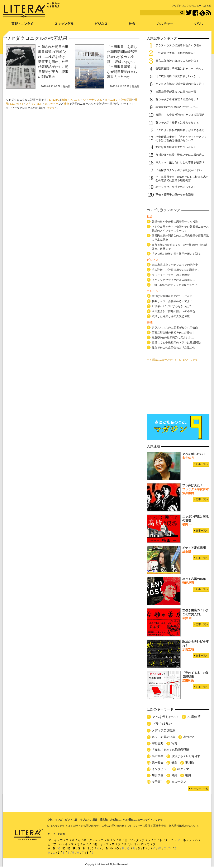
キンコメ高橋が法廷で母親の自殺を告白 (180, 84)
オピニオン (112, 100)
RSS (209, 13)
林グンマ (183, 769)
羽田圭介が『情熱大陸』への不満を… (175, 311)
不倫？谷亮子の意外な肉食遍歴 (175, 195)
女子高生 (158, 782)
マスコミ (75, 100)
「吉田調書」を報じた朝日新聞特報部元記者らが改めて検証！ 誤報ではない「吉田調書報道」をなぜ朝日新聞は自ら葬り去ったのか (122, 62)
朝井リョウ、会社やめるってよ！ (176, 187)
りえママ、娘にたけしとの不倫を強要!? (180, 162)
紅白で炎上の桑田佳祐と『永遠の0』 (174, 348)
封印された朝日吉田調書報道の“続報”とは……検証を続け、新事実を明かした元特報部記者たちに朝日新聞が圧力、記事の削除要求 (53, 62)
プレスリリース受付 (139, 826)
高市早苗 (158, 756)
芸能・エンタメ (22, 25)
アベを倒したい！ (166, 717)
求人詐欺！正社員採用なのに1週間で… (176, 270)
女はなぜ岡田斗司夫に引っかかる (176, 147)
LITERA (54, 100)
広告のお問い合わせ (113, 826)
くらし (199, 25)
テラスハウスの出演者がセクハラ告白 (179, 45)
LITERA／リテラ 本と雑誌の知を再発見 (31, 10)
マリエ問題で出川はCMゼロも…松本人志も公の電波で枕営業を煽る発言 (182, 179)
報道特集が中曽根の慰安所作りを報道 (175, 222)
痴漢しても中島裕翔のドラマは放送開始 (180, 115)
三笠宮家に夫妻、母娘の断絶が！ (176, 53)
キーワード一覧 (200, 789)
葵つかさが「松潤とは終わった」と (177, 122)
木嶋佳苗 (194, 717)
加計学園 (158, 775)
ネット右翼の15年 (164, 737)
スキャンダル (34, 104)
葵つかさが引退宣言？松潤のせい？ (177, 99)
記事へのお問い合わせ (86, 826)
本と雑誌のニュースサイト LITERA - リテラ (172, 360)
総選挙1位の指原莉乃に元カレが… (177, 107)
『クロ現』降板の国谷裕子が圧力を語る (180, 130)
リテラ (51, 108)
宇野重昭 (158, 743)
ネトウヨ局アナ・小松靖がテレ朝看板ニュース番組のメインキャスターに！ (180, 229)
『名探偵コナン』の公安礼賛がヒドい (179, 170)
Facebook (195, 13)
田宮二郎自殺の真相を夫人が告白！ (177, 61)
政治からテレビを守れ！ (187, 756)
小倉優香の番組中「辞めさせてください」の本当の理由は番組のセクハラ (181, 139)
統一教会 (158, 763)
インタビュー (161, 769)
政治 (64, 100)
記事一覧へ (202, 464)
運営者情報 (160, 826)
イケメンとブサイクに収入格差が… (173, 280)
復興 (188, 775)
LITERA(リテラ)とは (59, 826)
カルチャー (51, 104)
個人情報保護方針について (184, 826)
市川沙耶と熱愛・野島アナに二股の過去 (180, 155)
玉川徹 (190, 763)
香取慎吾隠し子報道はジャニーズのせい (180, 68)
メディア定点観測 (163, 730)
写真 (174, 743)
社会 (66, 104)
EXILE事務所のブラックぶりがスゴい (175, 285)
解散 (174, 763)
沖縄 (174, 775)
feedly (202, 13)
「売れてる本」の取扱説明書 (171, 750)
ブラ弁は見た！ (164, 724)
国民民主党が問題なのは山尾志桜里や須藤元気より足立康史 (180, 238)
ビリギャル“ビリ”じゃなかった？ (172, 306)
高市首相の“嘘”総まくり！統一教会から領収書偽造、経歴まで (180, 247)
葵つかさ (189, 737)
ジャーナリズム (93, 100)
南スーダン (179, 782)
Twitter (189, 13)
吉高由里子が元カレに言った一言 (176, 92)
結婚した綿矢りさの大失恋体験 (171, 316)
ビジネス (101, 25)
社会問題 (127, 100)
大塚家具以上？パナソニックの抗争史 (175, 265)
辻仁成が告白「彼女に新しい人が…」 (179, 76)
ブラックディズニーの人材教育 (172, 275)
